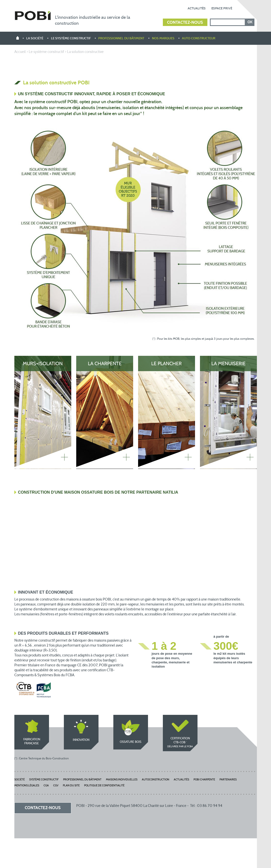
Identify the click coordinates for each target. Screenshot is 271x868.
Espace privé (222, 8)
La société (35, 39)
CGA (46, 786)
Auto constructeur (199, 39)
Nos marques (163, 39)
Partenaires (228, 780)
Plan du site (71, 786)
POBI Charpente (204, 780)
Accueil (20, 52)
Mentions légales (27, 786)
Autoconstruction (156, 780)
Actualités (197, 8)
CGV (56, 786)
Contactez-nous (185, 23)
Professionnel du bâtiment (121, 39)
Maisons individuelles (122, 780)
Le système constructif (71, 39)
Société (20, 780)
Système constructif (44, 780)
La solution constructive (85, 52)
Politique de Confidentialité (104, 786)
